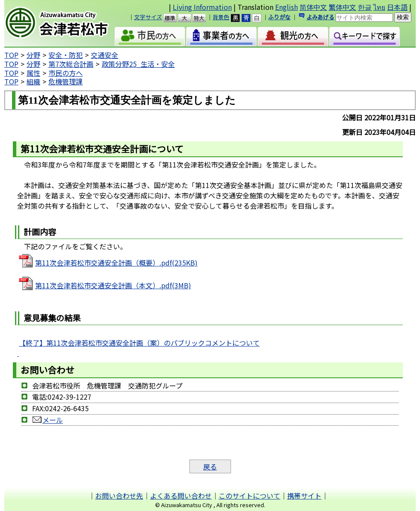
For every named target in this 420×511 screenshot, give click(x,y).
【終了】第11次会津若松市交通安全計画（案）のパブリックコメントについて (139, 343)
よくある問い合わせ (181, 496)
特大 (203, 18)
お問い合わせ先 (119, 496)
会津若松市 (64, 24)
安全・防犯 (66, 55)
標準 (174, 18)
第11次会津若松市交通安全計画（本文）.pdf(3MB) (113, 285)
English (286, 7)
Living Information (202, 7)
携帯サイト (304, 496)
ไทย (379, 7)
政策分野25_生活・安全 (138, 64)
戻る (210, 466)
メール (48, 420)
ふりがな (279, 17)
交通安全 (105, 55)
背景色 (221, 17)
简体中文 (313, 7)
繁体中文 (342, 7)
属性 (33, 73)
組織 (33, 81)
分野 (33, 55)
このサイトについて (249, 496)
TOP (11, 55)
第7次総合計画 (71, 64)
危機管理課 (66, 81)
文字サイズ (148, 17)
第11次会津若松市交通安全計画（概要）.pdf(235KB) (116, 263)
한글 (365, 7)
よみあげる (320, 17)
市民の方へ (66, 73)
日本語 (397, 7)
